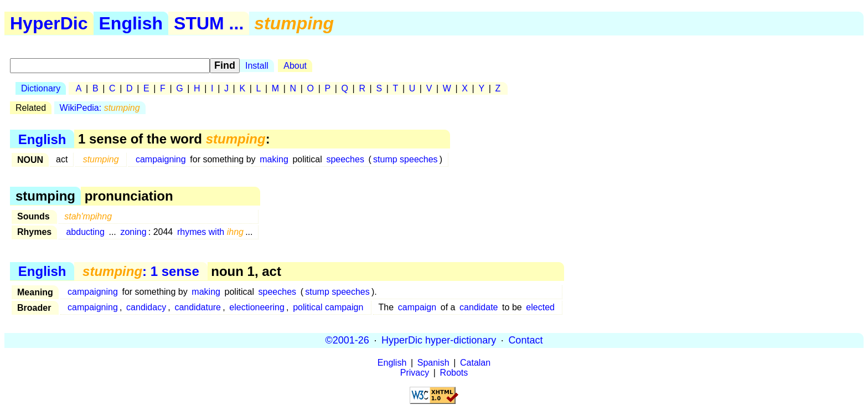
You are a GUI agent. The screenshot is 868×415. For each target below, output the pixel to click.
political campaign (328, 307)
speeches (345, 159)
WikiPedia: (100, 108)
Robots (454, 373)
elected (540, 307)
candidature (198, 307)
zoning (133, 232)
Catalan (475, 363)
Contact (525, 340)
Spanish (433, 363)
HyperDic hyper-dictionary (439, 340)
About (295, 66)
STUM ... (209, 23)
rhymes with (210, 232)
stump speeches (405, 159)
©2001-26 (347, 340)
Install (257, 66)
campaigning (161, 159)
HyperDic (49, 23)
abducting (85, 232)
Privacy (415, 373)
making (274, 159)
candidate (479, 307)
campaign (417, 307)
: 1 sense (141, 271)
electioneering (257, 307)
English (131, 23)
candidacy (146, 307)
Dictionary (41, 88)
